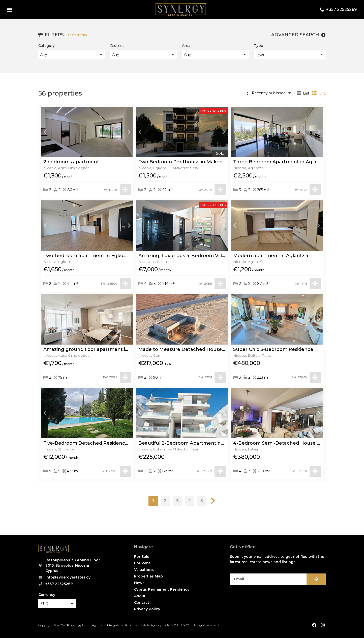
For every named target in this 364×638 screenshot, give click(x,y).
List (303, 93)
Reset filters (77, 35)
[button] (10, 10)
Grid (319, 93)
